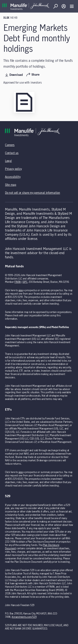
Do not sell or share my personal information (33, 193)
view (21, 290)
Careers (10, 145)
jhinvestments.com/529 (24, 617)
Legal (8, 161)
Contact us (12, 153)
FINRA (18, 282)
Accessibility (13, 177)
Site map (11, 185)
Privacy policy (13, 169)
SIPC (25, 282)
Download (14, 75)
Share (33, 75)
